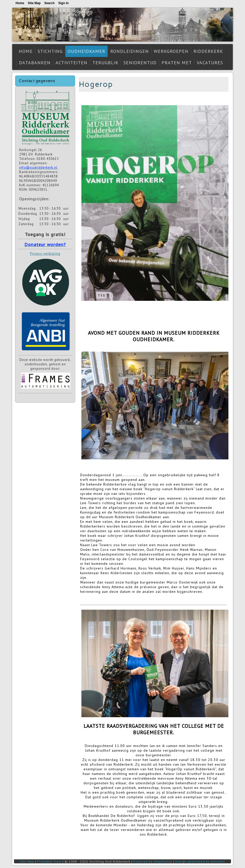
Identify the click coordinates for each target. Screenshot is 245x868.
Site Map (27, 861)
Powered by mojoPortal (153, 861)
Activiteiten (71, 63)
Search (50, 3)
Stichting (50, 51)
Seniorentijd (140, 63)
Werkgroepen (171, 51)
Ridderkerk (208, 51)
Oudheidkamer (86, 51)
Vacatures (210, 63)
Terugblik (105, 63)
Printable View (49, 861)
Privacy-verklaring (45, 254)
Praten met (177, 63)
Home (26, 51)
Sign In (64, 3)
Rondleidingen (129, 51)
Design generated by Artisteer (200, 861)
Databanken (35, 63)
